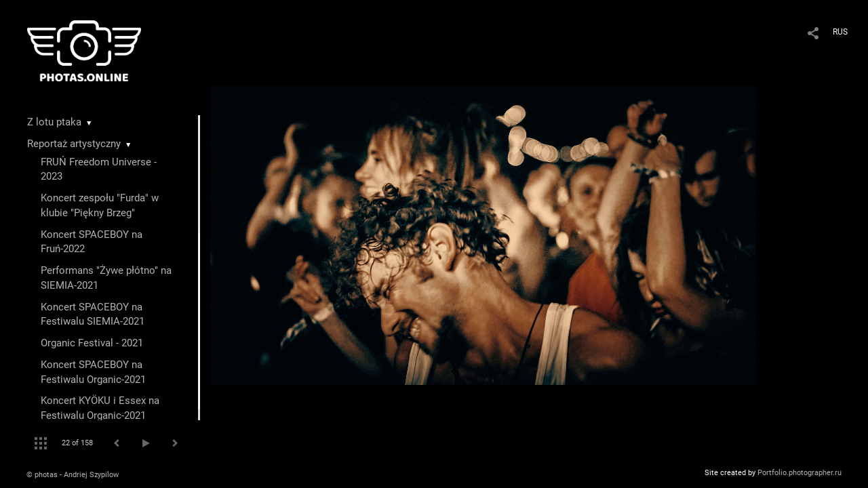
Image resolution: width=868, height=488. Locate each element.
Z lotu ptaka (54, 122)
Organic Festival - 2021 (92, 343)
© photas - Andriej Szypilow (73, 475)
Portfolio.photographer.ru (800, 473)
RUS (840, 32)
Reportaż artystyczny (74, 144)
